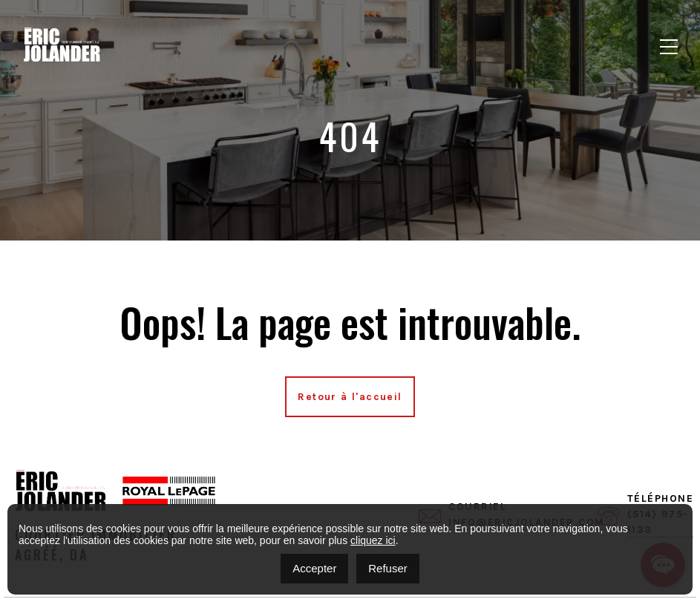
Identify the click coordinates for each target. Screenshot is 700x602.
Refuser (388, 568)
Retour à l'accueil (350, 397)
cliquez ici (373, 540)
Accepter (314, 568)
